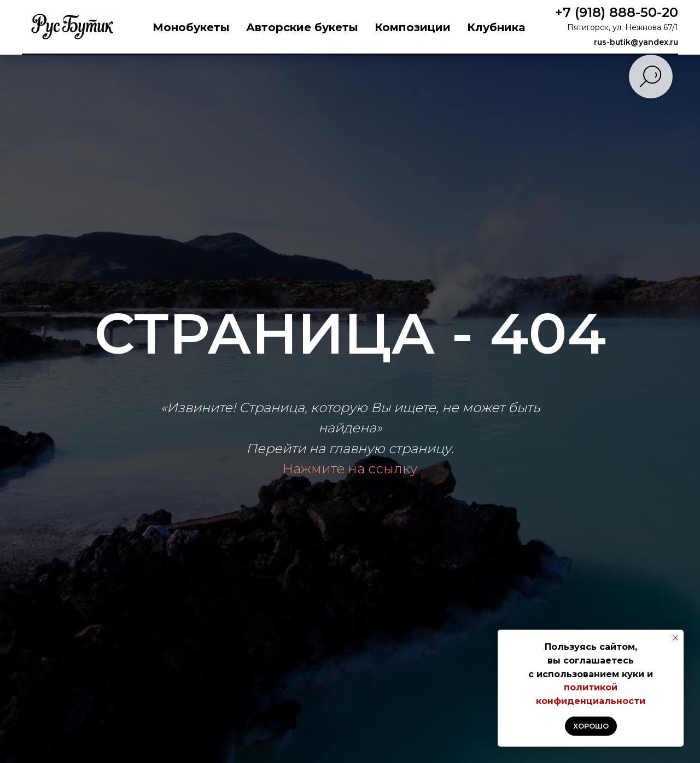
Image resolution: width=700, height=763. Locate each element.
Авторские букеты (302, 27)
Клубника (496, 27)
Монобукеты (191, 27)
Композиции (413, 27)
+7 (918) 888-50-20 (616, 12)
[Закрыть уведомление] (675, 638)
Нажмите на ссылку (350, 469)
